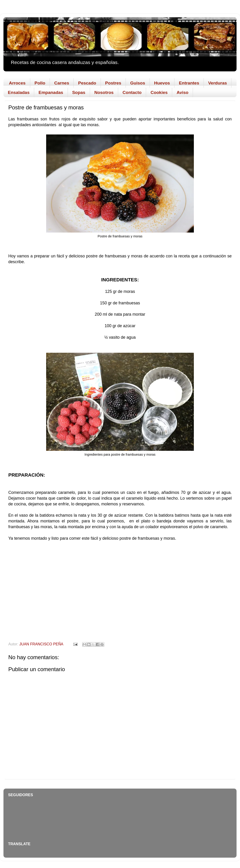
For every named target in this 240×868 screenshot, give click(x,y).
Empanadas (51, 92)
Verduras (217, 83)
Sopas (79, 92)
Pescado (87, 83)
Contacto (132, 92)
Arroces (17, 83)
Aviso (182, 92)
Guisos (138, 83)
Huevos (162, 83)
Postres (113, 83)
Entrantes (189, 83)
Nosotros (104, 92)
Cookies (159, 92)
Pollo (40, 83)
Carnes (62, 83)
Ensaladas (19, 92)
